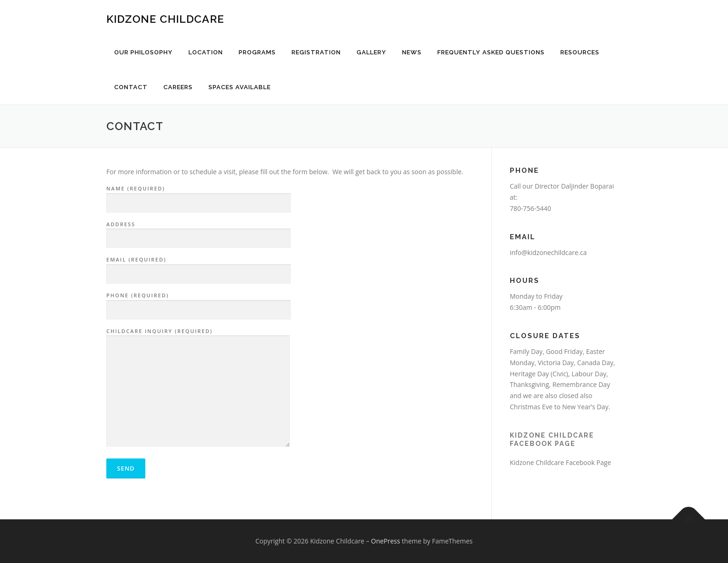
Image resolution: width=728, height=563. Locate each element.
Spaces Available (240, 87)
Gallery (371, 52)
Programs (257, 52)
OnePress (386, 541)
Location (206, 52)
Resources (580, 52)
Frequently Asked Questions (491, 52)
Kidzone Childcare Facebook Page (560, 462)
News (412, 52)
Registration (316, 52)
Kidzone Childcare (165, 19)
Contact (131, 87)
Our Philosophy (143, 52)
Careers (178, 87)
